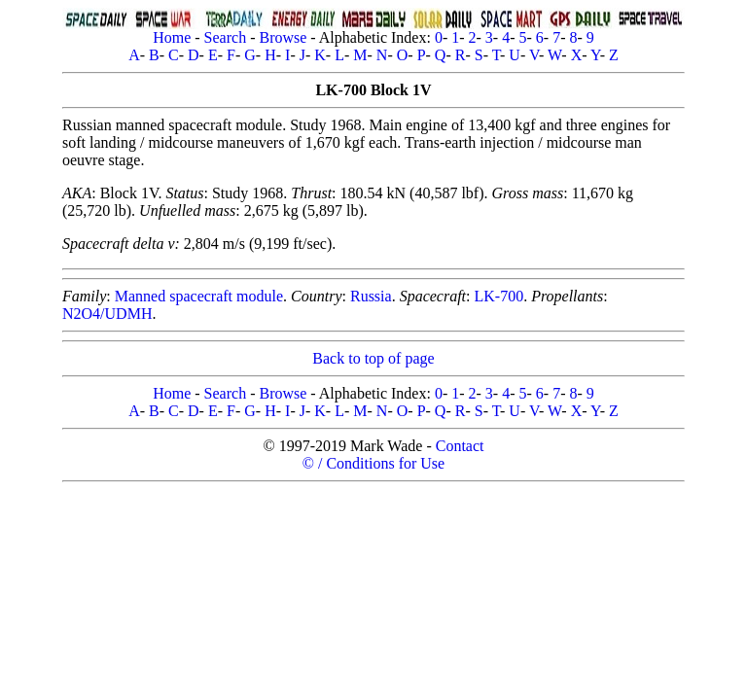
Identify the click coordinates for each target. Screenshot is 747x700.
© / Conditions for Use (373, 463)
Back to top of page (373, 358)
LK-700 (499, 296)
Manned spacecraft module (199, 296)
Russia (371, 296)
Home (172, 37)
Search (226, 37)
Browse (283, 37)
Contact (460, 446)
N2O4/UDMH (107, 314)
